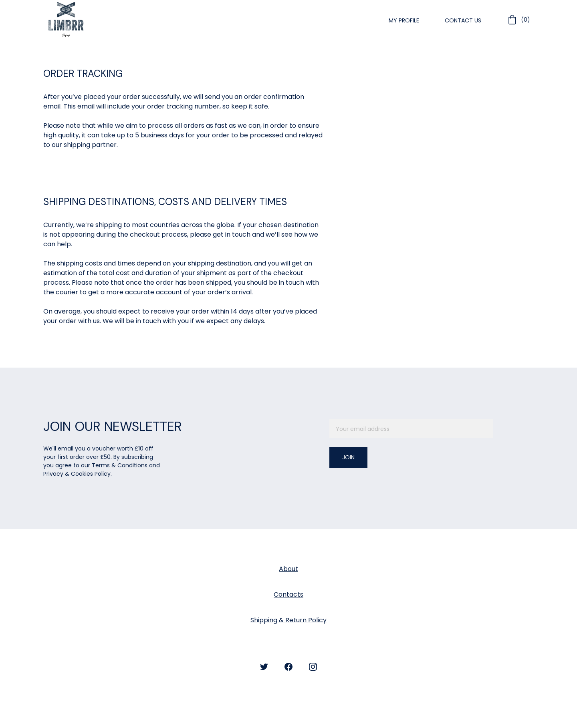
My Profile (404, 21)
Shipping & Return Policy (288, 620)
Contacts (288, 594)
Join (348, 457)
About (288, 569)
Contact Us (463, 21)
